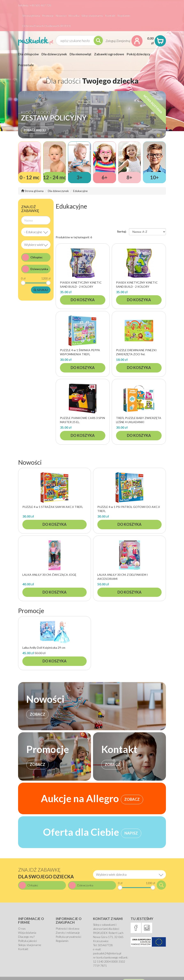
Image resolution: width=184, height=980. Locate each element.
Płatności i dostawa (67, 928)
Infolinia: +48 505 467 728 (35, 5)
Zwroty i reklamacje (68, 933)
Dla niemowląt (80, 54)
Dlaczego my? (26, 937)
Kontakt (110, 15)
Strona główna (31, 15)
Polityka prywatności (68, 937)
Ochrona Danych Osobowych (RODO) (46, 26)
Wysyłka (74, 15)
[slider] (23, 283)
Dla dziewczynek (54, 54)
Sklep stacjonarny (92, 15)
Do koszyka (83, 300)
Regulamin (124, 15)
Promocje (48, 15)
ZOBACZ (37, 714)
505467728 (105, 945)
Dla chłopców (28, 54)
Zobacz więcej (35, 130)
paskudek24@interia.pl (107, 953)
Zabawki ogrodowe (109, 54)
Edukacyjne (80, 191)
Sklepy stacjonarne (30, 945)
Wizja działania (27, 933)
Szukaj (41, 290)
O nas (22, 928)
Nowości (61, 15)
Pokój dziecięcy (139, 54)
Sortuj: (122, 231)
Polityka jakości (27, 941)
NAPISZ (131, 833)
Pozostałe (26, 65)
